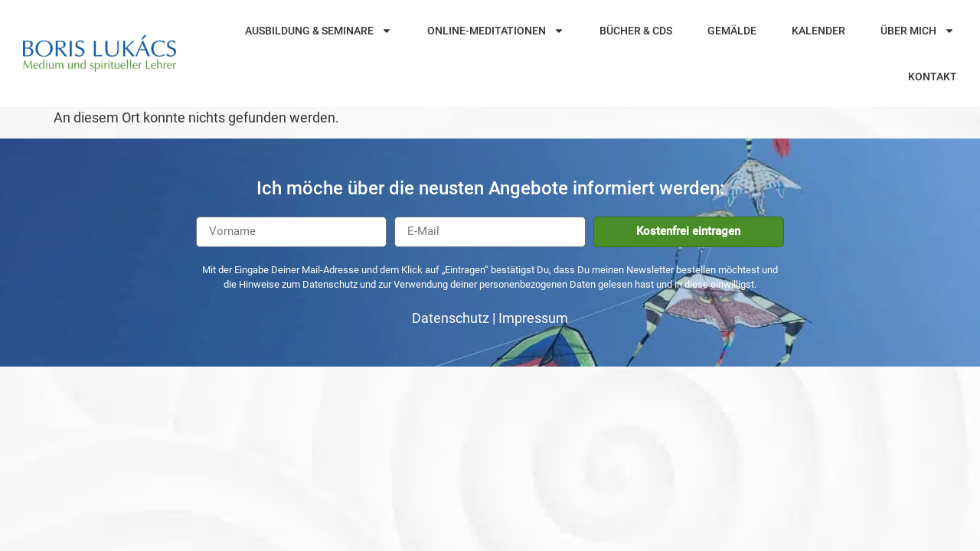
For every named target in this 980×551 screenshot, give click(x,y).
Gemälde (732, 31)
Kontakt (933, 77)
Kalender (818, 31)
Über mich (918, 31)
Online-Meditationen (496, 31)
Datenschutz (451, 318)
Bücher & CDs (636, 31)
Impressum (533, 318)
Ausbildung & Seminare (318, 31)
